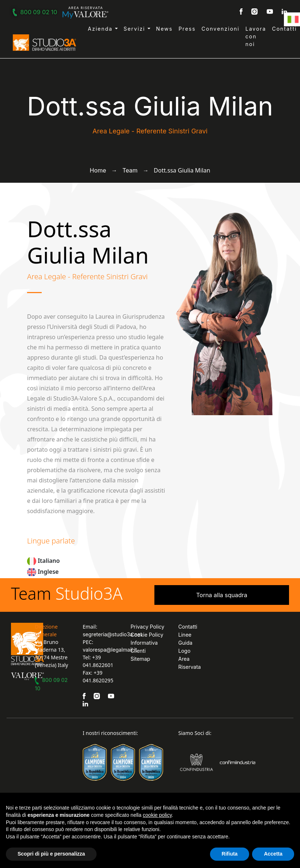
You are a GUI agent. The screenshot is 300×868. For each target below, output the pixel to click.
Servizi (136, 29)
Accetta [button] (273, 854)
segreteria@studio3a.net (112, 634)
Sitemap (140, 659)
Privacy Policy (148, 627)
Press (187, 29)
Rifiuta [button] (230, 854)
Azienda (101, 29)
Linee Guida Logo (185, 643)
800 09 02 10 (36, 12)
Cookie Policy (147, 635)
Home (98, 170)
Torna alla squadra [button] (222, 595)
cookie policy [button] (157, 815)
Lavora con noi (256, 36)
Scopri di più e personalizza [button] (51, 854)
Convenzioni (221, 29)
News (164, 29)
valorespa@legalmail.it (110, 650)
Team (130, 170)
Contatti (284, 29)
